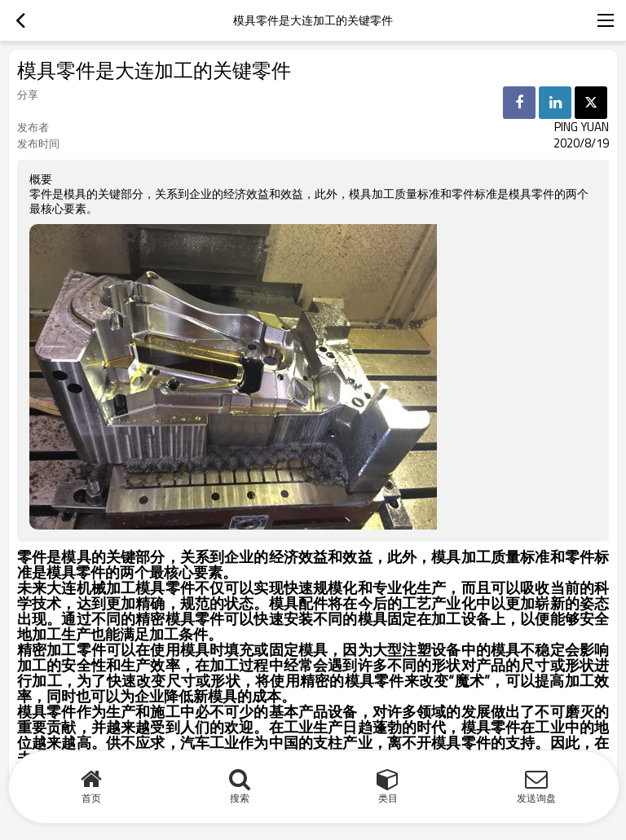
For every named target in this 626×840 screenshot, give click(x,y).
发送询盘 (536, 798)
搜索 (240, 798)
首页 (91, 798)
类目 (388, 798)
